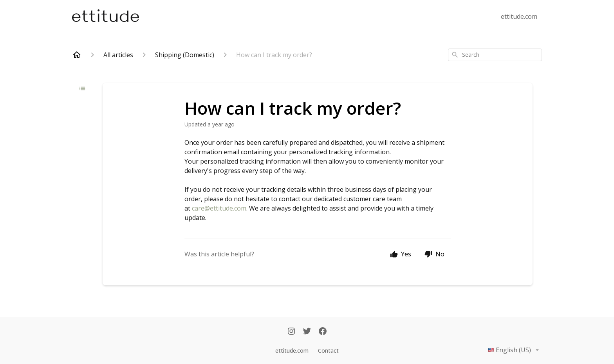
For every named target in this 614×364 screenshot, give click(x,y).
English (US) (515, 350)
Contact (328, 350)
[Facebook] (323, 332)
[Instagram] (291, 332)
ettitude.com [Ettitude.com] (292, 350)
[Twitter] (307, 332)
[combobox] (495, 55)
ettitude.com (519, 16)
